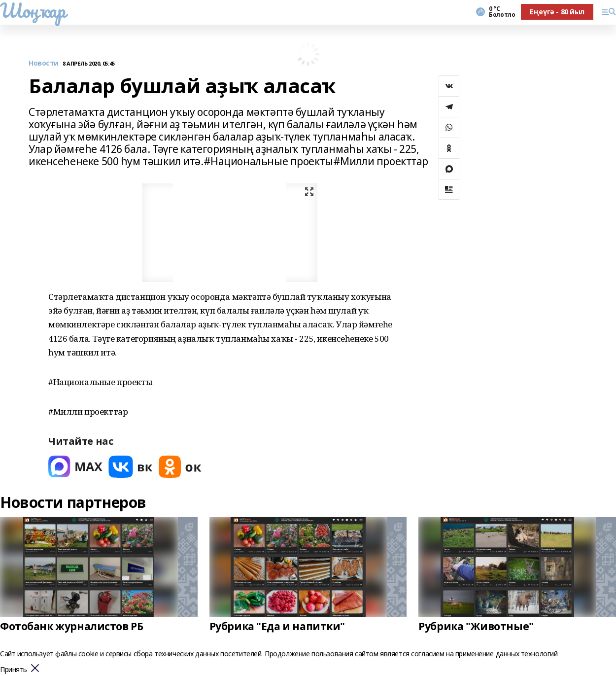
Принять (14, 670)
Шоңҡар (33, 10)
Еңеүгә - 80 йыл (557, 12)
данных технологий (527, 654)
